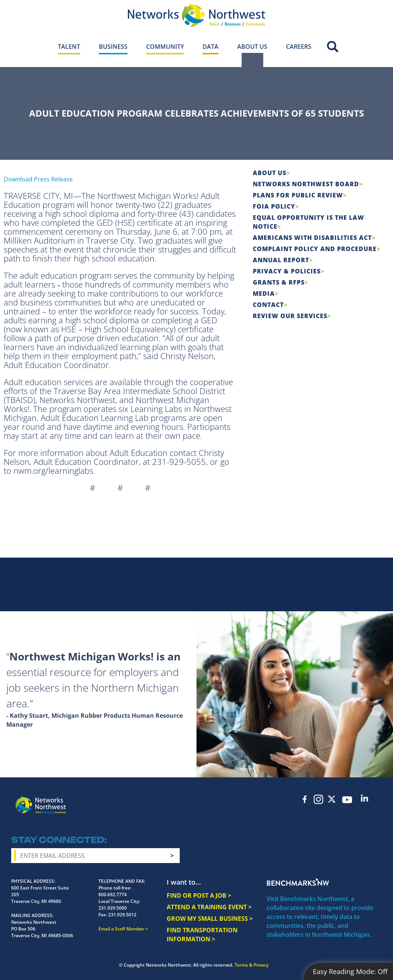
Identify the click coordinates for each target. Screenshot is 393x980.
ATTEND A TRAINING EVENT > (209, 907)
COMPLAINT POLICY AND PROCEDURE (315, 249)
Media (264, 294)
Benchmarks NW (298, 882)
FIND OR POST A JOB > (199, 895)
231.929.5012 (122, 915)
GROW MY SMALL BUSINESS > (210, 919)
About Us (270, 173)
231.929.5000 (113, 908)
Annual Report (281, 260)
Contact (268, 305)
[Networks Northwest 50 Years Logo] (196, 15)
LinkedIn (365, 798)
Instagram (318, 799)
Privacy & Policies (287, 271)
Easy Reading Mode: (350, 971)
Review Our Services (290, 316)
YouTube (347, 800)
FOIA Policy (274, 206)
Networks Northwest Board (306, 184)
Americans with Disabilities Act (312, 238)
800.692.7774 (113, 895)
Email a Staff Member (121, 929)
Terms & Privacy (251, 965)
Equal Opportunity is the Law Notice (309, 222)
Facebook (305, 799)
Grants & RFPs (279, 282)
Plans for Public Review (298, 195)
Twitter (332, 799)
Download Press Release (38, 179)
